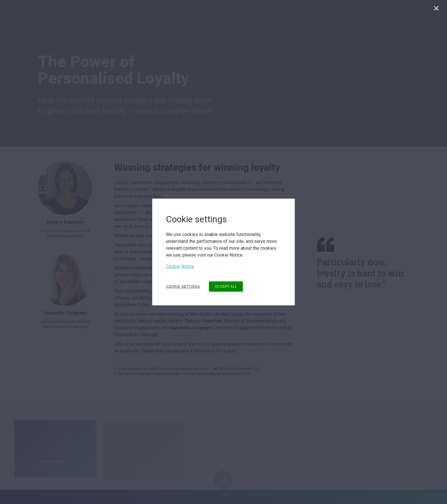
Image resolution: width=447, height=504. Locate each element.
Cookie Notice (180, 266)
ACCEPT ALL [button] (226, 287)
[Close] (437, 10)
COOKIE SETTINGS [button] (183, 287)
